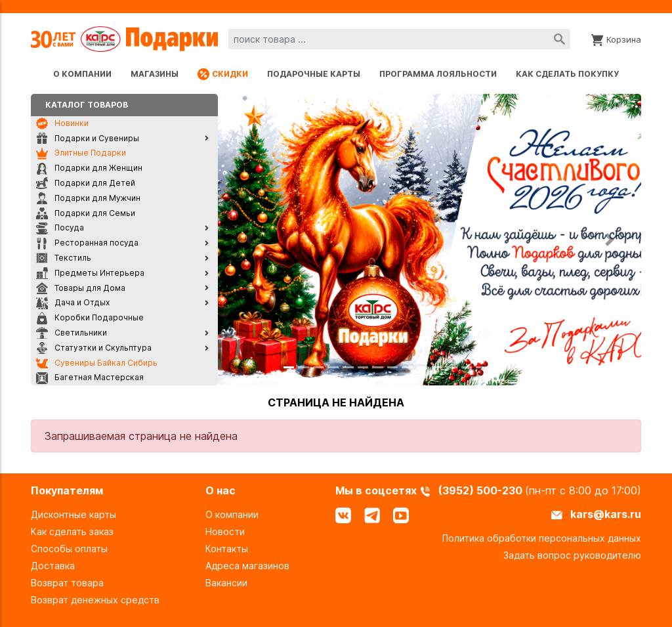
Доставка (53, 566)
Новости (225, 531)
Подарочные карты (314, 74)
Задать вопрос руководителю (572, 555)
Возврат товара (67, 583)
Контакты (227, 549)
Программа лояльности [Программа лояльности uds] (438, 74)
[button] (250, 240)
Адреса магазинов (247, 566)
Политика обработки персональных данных (542, 538)
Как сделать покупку (567, 74)
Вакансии (226, 583)
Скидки (223, 74)
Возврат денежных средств (95, 600)
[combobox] (399, 39)
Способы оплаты (69, 549)
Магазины (155, 74)
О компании (82, 74)
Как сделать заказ (72, 531)
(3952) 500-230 (482, 490)
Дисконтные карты (73, 514)
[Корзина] (616, 39)
